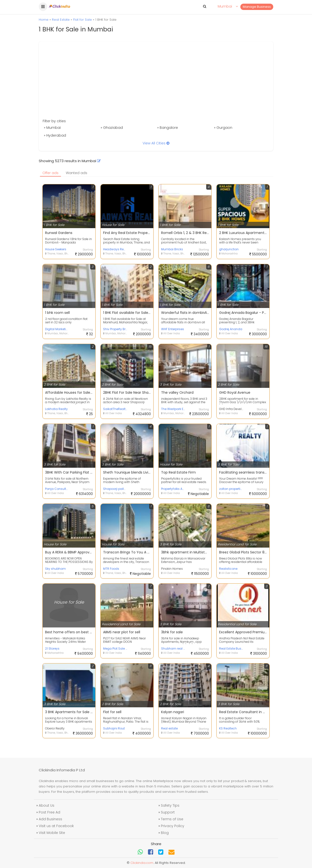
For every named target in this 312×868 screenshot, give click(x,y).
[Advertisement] (156, 82)
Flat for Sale (83, 20)
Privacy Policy (173, 826)
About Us (47, 805)
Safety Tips (170, 805)
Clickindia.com (142, 863)
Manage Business (257, 7)
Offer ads (50, 173)
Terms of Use (172, 819)
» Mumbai (52, 128)
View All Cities (156, 143)
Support (168, 812)
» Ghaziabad (112, 128)
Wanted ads (77, 173)
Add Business (50, 819)
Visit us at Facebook (56, 826)
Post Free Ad (49, 812)
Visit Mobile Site (52, 833)
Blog (165, 833)
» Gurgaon (223, 128)
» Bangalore (168, 128)
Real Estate (61, 20)
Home (44, 20)
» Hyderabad (55, 135)
